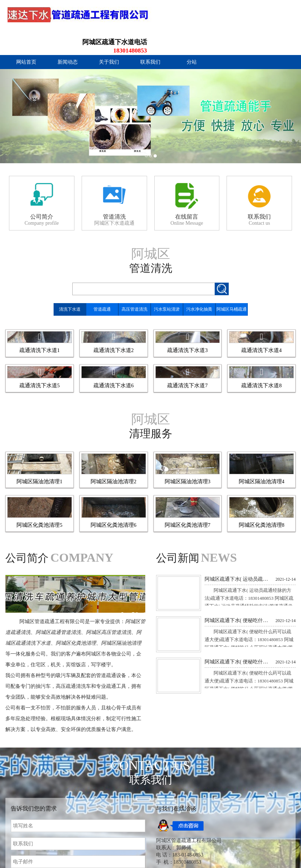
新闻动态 (68, 39)
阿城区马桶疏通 (232, 287)
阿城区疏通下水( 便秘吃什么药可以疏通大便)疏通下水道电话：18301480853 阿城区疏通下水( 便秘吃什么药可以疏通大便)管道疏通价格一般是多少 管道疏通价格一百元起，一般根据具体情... (250, 830)
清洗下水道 (70, 287)
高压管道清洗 (134, 287)
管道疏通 (102, 287)
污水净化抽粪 (199, 287)
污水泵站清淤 (167, 287)
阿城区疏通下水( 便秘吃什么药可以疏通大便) (238, 803)
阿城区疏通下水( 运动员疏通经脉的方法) (238, 762)
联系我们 (150, 39)
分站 (192, 39)
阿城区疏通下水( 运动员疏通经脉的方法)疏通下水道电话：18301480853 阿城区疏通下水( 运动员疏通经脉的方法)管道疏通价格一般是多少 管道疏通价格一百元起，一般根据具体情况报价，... (250, 788)
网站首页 (26, 39)
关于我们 (109, 39)
